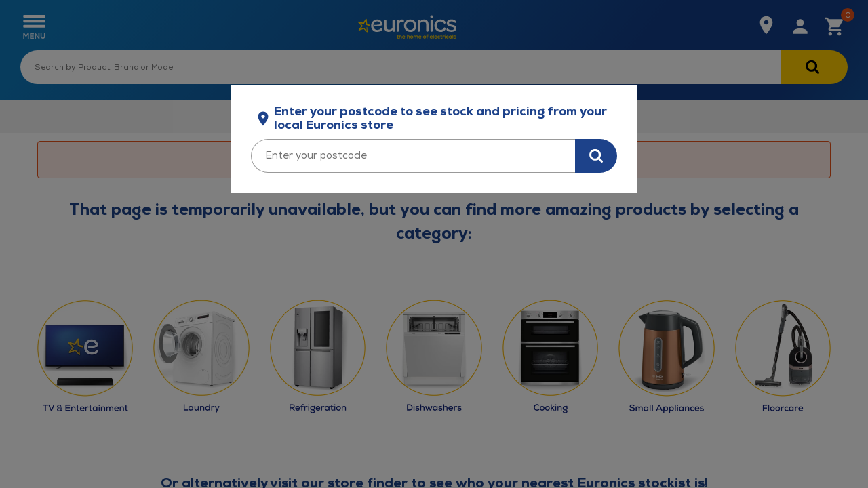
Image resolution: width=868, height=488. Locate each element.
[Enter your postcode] (413, 156)
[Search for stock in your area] (596, 156)
